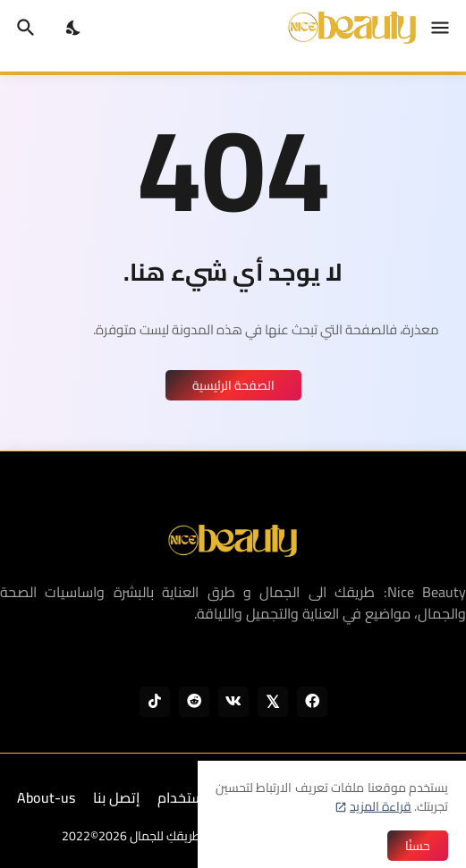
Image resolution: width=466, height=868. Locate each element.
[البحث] (24, 28)
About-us (46, 797)
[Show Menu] (441, 28)
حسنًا (418, 846)
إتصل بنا (116, 797)
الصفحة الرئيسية (233, 385)
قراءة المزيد (381, 806)
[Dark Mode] (74, 28)
